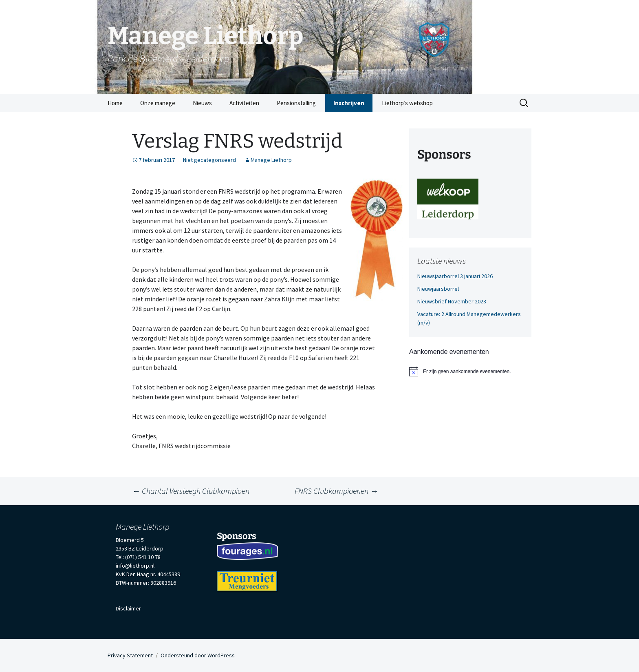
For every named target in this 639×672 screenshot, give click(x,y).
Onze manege (158, 103)
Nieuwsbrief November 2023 (452, 301)
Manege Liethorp (271, 160)
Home (115, 103)
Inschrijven (349, 103)
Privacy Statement (130, 655)
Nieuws (202, 103)
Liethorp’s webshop (407, 103)
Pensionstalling (296, 103)
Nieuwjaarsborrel (438, 289)
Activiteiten (244, 103)
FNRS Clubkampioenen (336, 491)
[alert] (470, 371)
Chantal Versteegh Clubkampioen (191, 491)
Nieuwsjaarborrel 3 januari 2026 (455, 276)
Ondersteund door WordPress (198, 655)
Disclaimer (128, 608)
